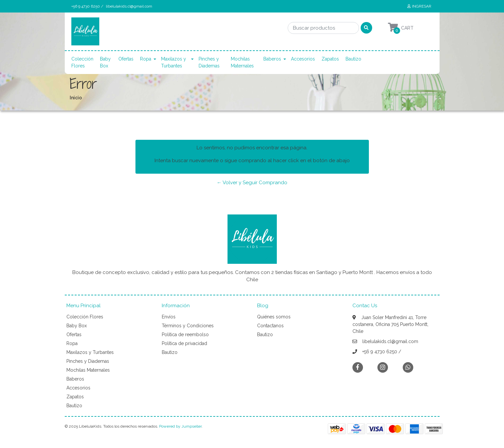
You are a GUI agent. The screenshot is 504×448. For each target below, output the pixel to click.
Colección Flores (82, 62)
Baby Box (105, 62)
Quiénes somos (274, 317)
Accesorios (303, 59)
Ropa (146, 59)
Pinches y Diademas (209, 62)
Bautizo (353, 59)
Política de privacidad (184, 343)
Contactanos (270, 326)
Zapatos (330, 59)
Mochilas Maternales (242, 62)
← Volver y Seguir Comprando (252, 183)
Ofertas (126, 59)
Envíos (169, 317)
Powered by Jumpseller (180, 426)
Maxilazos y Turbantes (174, 62)
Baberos (272, 59)
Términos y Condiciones (188, 326)
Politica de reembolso (185, 335)
